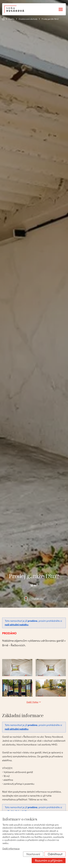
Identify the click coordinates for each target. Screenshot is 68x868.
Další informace (11, 849)
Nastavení (33, 854)
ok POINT (3, 19)
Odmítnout (55, 854)
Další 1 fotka (32, 702)
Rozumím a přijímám (49, 860)
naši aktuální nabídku (17, 625)
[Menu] (61, 9)
